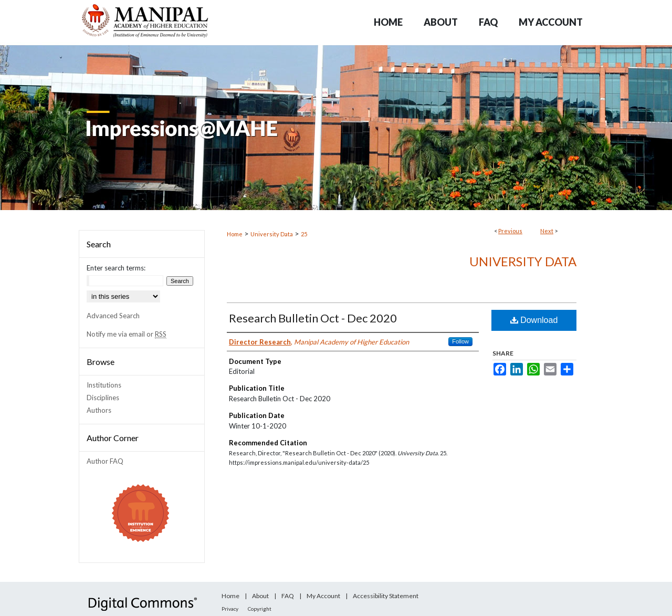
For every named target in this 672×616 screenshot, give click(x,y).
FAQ (288, 596)
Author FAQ (105, 461)
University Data (272, 234)
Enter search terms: (116, 268)
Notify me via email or (127, 334)
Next (547, 231)
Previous (510, 231)
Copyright (260, 609)
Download (534, 320)
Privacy (230, 609)
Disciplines (103, 398)
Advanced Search (113, 316)
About (260, 596)
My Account (323, 596)
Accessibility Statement (386, 596)
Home (235, 234)
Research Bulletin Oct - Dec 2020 (313, 318)
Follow (460, 341)
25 (304, 234)
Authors (99, 410)
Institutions (104, 385)
